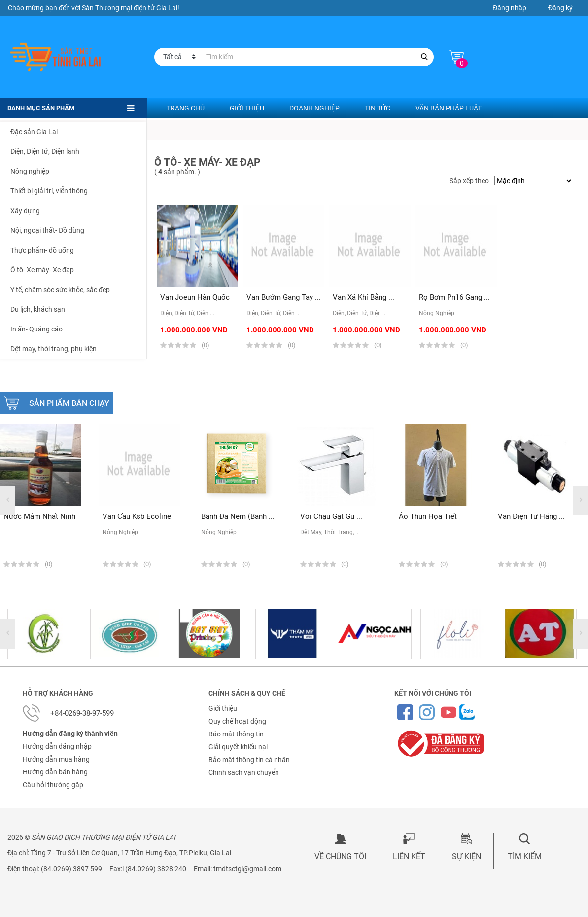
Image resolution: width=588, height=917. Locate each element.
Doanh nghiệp (314, 108)
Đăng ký (560, 8)
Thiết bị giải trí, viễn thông (49, 191)
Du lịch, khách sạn (38, 309)
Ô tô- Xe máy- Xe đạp (42, 270)
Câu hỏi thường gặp (53, 785)
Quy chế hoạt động (237, 721)
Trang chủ (186, 108)
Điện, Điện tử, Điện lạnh (45, 151)
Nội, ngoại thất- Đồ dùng (47, 230)
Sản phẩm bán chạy (69, 403)
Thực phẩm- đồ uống (42, 250)
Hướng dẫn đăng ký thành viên (70, 734)
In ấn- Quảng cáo (36, 329)
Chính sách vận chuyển (244, 772)
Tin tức (378, 108)
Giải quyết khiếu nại (238, 747)
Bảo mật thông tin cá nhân (249, 760)
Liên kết (409, 857)
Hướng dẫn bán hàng (55, 772)
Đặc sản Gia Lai (34, 132)
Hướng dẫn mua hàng (56, 759)
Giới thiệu (247, 108)
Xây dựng (25, 211)
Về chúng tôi (340, 857)
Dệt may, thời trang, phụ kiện (53, 349)
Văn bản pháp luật (449, 108)
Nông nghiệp (30, 171)
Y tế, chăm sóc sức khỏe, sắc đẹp (60, 290)
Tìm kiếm (525, 857)
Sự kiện (467, 857)
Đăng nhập (510, 8)
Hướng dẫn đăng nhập (57, 746)
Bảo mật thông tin (236, 734)
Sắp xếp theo (469, 181)
